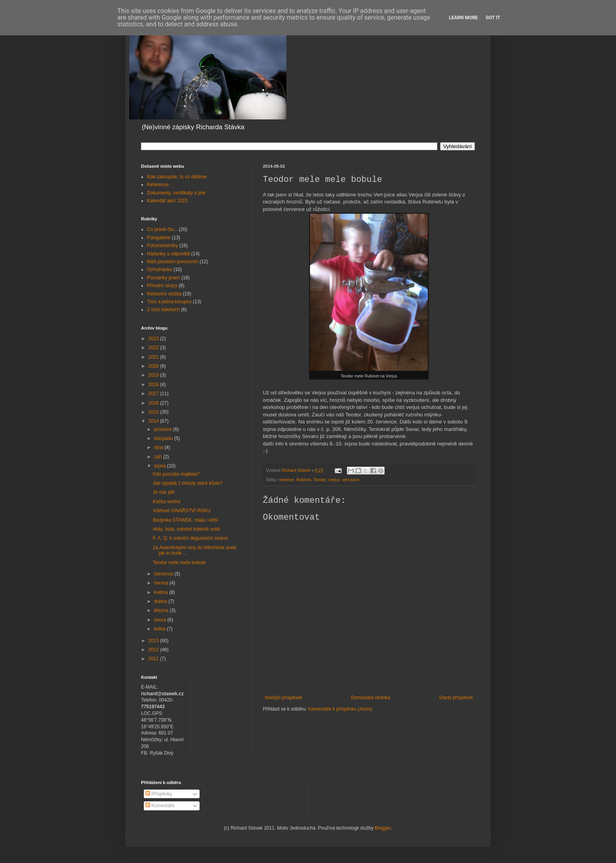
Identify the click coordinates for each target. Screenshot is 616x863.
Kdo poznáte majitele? (176, 474)
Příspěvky (159, 794)
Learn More (464, 18)
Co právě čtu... (162, 229)
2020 (154, 366)
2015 (154, 412)
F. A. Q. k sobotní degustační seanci (190, 538)
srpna (160, 466)
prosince (164, 429)
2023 (154, 339)
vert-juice (351, 480)
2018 (154, 385)
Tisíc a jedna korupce (169, 302)
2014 (154, 421)
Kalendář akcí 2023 (167, 201)
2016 (154, 403)
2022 (154, 348)
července (164, 574)
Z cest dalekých (163, 310)
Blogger (383, 828)
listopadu (164, 438)
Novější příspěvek (283, 698)
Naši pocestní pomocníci (173, 262)
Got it (493, 18)
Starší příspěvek (456, 698)
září (159, 457)
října (159, 447)
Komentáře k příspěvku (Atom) (340, 709)
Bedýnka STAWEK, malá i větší (186, 520)
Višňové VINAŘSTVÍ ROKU (182, 511)
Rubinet (303, 480)
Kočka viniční (167, 502)
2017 (154, 394)
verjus (334, 480)
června (162, 583)
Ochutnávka (159, 269)
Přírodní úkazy (162, 286)
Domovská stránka (371, 698)
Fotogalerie (159, 238)
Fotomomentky (162, 246)
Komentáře (160, 806)
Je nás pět (164, 492)
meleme (286, 480)
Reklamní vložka (164, 294)
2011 (154, 659)
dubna (161, 601)
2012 (154, 650)
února (161, 620)
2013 (154, 641)
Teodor (319, 480)
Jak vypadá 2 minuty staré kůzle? (188, 483)
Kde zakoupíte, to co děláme (177, 177)
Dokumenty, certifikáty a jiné (176, 193)
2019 (154, 375)
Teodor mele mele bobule (179, 563)
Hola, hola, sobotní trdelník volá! (186, 529)
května (162, 592)
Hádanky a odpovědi (168, 254)
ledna (160, 629)
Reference (158, 185)
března (162, 610)
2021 (154, 357)
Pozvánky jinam (163, 278)
